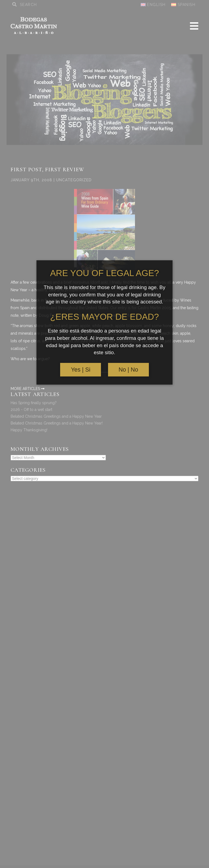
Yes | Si (81, 370)
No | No (128, 370)
